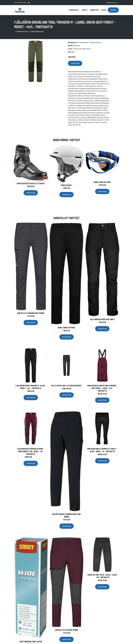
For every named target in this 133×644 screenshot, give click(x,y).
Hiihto (85, 10)
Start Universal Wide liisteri (31, 642)
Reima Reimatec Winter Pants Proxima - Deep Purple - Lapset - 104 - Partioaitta (102, 388)
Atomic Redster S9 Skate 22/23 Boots (31, 183)
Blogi (104, 10)
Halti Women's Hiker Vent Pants (102, 319)
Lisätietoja (75, 63)
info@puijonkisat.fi (112, 2)
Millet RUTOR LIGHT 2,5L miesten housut (66, 386)
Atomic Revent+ (67, 185)
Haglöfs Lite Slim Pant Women (67, 630)
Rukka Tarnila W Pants (66, 328)
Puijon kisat (74, 10)
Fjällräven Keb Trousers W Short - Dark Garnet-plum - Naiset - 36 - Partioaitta (31, 451)
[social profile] (29, 3)
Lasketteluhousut (37, 32)
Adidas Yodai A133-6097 (102, 182)
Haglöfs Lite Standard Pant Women (31, 313)
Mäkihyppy (95, 10)
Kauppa (113, 10)
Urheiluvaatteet (22, 32)
